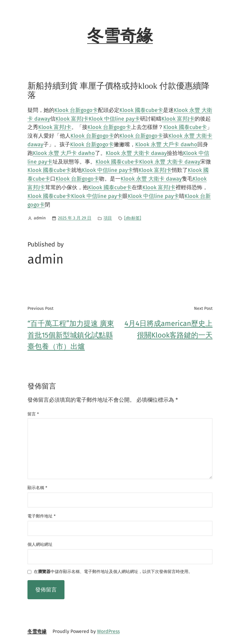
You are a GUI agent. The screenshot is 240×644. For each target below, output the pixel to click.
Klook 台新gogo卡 (76, 110)
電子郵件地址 (41, 516)
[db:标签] (133, 218)
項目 (108, 218)
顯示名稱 (37, 488)
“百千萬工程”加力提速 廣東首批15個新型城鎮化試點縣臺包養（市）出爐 (71, 335)
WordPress (108, 631)
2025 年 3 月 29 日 (75, 218)
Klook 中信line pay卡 (114, 119)
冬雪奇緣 (120, 36)
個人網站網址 (40, 544)
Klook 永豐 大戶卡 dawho (166, 144)
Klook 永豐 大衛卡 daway (136, 153)
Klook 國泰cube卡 (141, 110)
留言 (33, 414)
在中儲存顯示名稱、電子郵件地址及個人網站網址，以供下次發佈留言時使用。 (113, 572)
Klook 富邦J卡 (72, 119)
